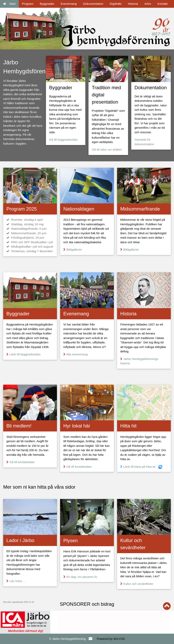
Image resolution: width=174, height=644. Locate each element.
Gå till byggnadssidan (63, 140)
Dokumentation (93, 4)
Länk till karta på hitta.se (139, 467)
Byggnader (47, 4)
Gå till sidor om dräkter (107, 149)
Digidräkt (116, 4)
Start (9, 4)
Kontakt (163, 4)
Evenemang (69, 4)
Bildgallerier (74, 249)
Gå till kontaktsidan (22, 462)
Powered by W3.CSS (111, 639)
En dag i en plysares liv (82, 577)
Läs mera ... (17, 581)
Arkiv (148, 4)
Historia (133, 4)
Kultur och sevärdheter (138, 584)
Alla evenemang (77, 354)
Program (28, 4)
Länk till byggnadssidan (25, 354)
